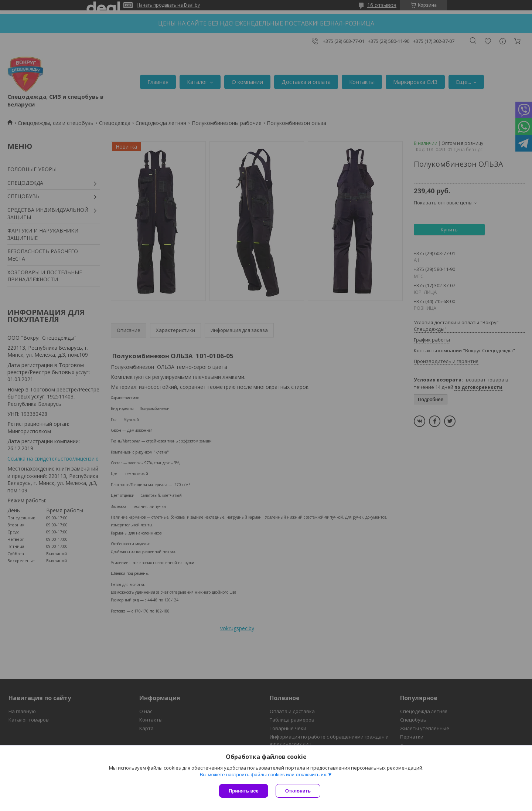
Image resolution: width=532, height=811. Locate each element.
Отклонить (298, 791)
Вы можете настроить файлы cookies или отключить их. (263, 775)
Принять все (244, 791)
